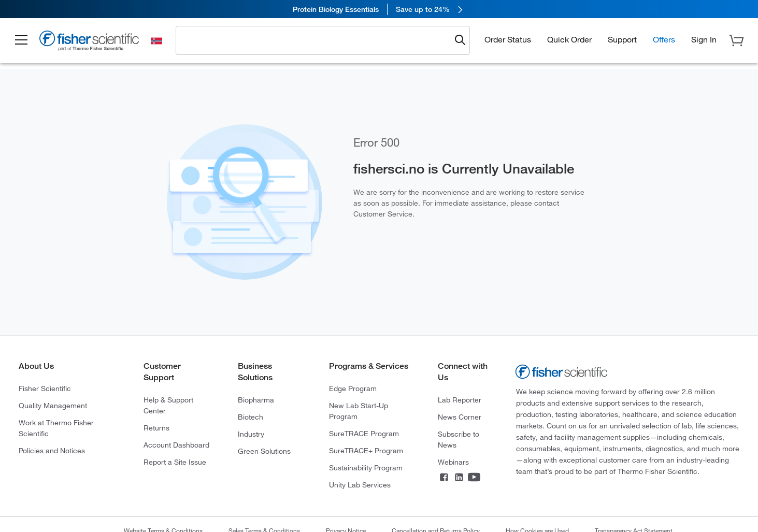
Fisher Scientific (45, 389)
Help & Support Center (168, 405)
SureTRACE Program (364, 434)
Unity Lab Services (360, 485)
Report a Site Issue (175, 462)
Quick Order (569, 39)
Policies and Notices (52, 451)
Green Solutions (264, 451)
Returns (156, 428)
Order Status (508, 39)
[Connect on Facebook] (444, 478)
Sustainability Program (366, 468)
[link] (379, 9)
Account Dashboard (176, 445)
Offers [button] (664, 39)
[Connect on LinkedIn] (459, 478)
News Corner (460, 417)
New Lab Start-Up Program (359, 411)
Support (622, 39)
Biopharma (256, 400)
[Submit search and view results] (460, 40)
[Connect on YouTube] (474, 478)
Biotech (251, 417)
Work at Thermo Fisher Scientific (56, 428)
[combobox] (317, 40)
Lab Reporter (460, 400)
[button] (22, 40)
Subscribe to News (459, 440)
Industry (251, 434)
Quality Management (53, 406)
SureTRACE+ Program (366, 451)
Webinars (453, 462)
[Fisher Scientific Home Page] (91, 42)
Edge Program (353, 389)
